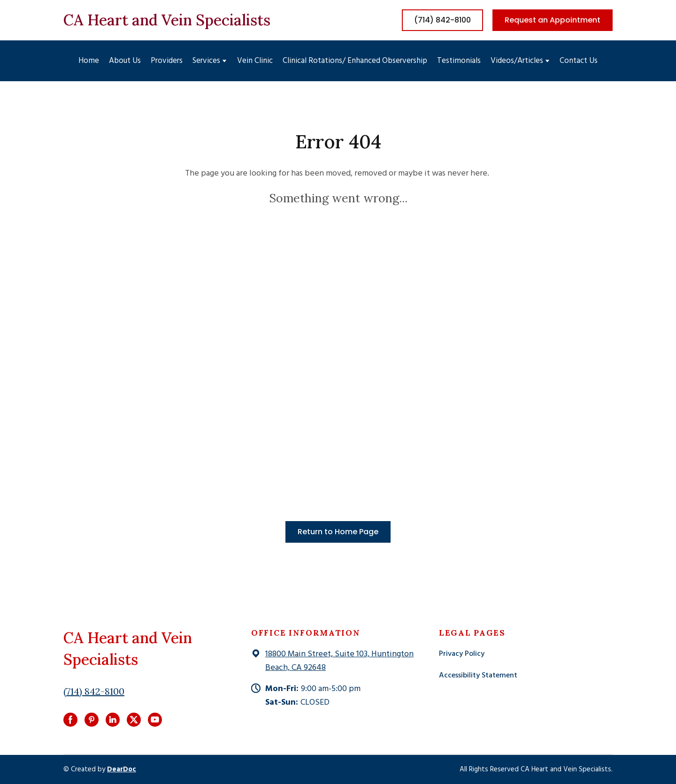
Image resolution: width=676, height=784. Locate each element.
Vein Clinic (255, 61)
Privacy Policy (462, 654)
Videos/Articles (517, 61)
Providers (167, 61)
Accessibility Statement (478, 676)
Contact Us (579, 61)
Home (89, 61)
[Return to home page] (167, 20)
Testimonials (459, 61)
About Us (125, 61)
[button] (442, 20)
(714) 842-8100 (94, 691)
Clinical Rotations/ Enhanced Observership (355, 61)
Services (206, 61)
